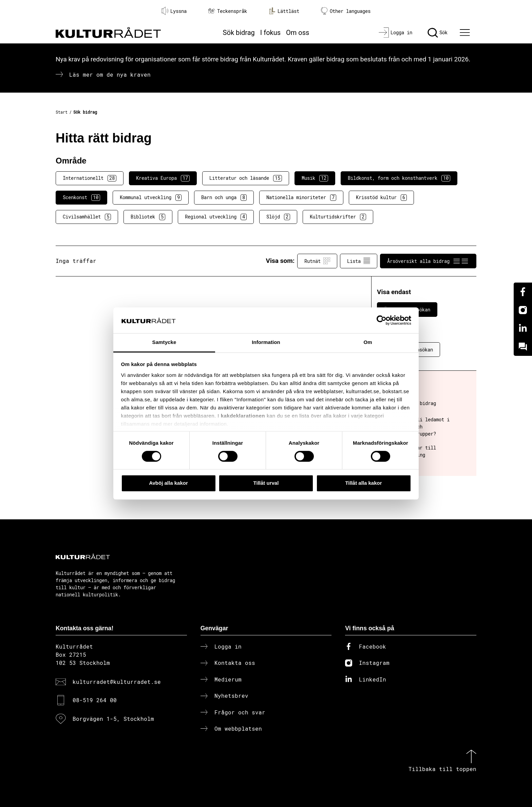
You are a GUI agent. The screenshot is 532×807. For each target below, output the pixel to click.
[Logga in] (395, 33)
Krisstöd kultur (381, 197)
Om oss (298, 33)
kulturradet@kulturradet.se (117, 682)
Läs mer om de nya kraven (110, 74)
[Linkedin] (523, 328)
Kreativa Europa (163, 178)
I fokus (270, 33)
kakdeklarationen (243, 416)
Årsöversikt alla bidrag (428, 261)
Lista (359, 261)
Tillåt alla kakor (363, 483)
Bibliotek (148, 217)
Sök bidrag (239, 33)
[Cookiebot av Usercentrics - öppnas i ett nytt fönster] (382, 320)
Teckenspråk (228, 11)
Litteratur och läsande (246, 178)
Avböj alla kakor (168, 483)
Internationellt (90, 178)
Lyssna (174, 11)
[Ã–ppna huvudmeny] (466, 33)
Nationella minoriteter (301, 197)
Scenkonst (81, 197)
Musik (315, 178)
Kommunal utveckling (151, 197)
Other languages (346, 11)
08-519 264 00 (95, 700)
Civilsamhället (87, 217)
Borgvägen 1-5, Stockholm (113, 719)
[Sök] (438, 33)
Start (62, 112)
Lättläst (284, 11)
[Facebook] (523, 292)
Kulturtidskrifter (338, 217)
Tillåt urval (266, 483)
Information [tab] (266, 342)
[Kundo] (523, 347)
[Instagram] (523, 310)
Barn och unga (224, 197)
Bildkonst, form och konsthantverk (399, 178)
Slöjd (278, 217)
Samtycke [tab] (164, 342)
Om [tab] (368, 342)
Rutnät (317, 261)
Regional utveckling (216, 217)
